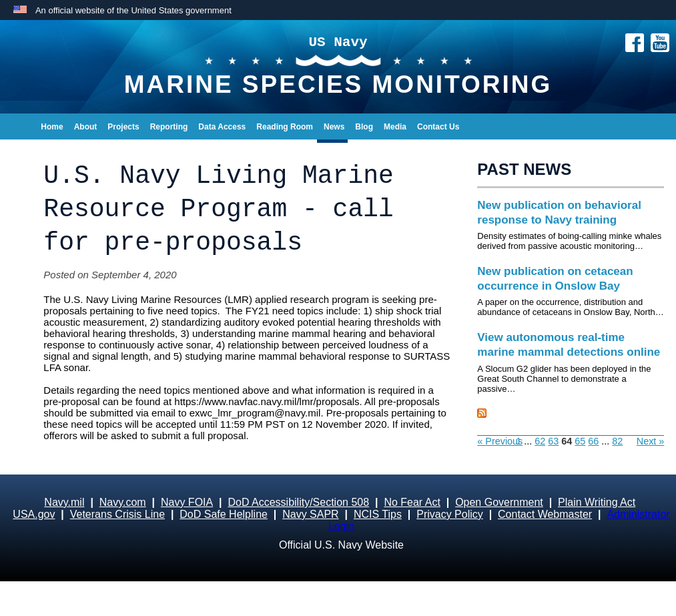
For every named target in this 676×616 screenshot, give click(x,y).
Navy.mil (64, 502)
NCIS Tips (378, 514)
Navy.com (123, 502)
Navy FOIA (187, 502)
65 (580, 441)
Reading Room (285, 127)
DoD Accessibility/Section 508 (298, 502)
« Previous (500, 441)
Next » (651, 441)
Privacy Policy (450, 514)
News (334, 127)
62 (540, 441)
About (86, 127)
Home (52, 127)
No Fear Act (412, 502)
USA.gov (34, 514)
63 (553, 441)
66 (593, 441)
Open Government (499, 502)
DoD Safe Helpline (224, 514)
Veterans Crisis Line (117, 514)
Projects (123, 127)
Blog (364, 127)
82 (617, 441)
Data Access (222, 127)
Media (395, 127)
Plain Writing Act (597, 502)
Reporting (169, 127)
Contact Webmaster (545, 514)
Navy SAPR (310, 514)
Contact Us (438, 127)
